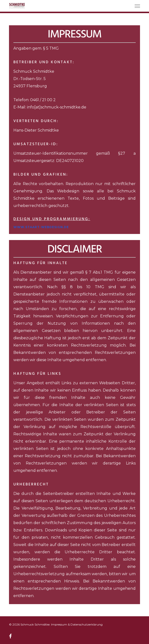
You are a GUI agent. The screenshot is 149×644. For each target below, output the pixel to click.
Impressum (59, 624)
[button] (137, 6)
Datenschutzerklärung (87, 624)
